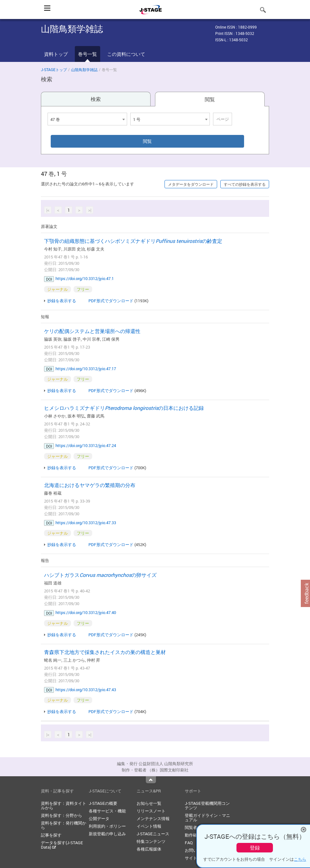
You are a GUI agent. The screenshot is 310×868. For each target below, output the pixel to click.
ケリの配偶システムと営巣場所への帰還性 (92, 331)
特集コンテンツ (151, 841)
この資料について (126, 54)
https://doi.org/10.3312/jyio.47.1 (85, 278)
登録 (255, 848)
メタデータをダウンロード (191, 184)
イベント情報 (149, 826)
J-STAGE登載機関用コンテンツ (207, 805)
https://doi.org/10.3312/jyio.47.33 (86, 523)
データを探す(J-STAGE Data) (62, 845)
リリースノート (151, 811)
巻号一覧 (87, 54)
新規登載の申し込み (107, 834)
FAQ (189, 843)
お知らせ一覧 (149, 803)
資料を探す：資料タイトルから (64, 805)
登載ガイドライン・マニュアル (207, 818)
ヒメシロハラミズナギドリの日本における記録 (124, 408)
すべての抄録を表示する (245, 184)
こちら (300, 859)
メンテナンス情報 (153, 818)
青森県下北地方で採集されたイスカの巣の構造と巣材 (105, 652)
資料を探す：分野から (61, 815)
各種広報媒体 (149, 849)
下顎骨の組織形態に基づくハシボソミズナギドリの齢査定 (133, 241)
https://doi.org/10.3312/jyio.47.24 (86, 445)
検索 (96, 99)
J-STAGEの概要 (103, 803)
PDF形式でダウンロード (111, 301)
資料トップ (56, 54)
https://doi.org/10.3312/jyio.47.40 (86, 612)
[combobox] (87, 119)
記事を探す (51, 835)
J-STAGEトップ (54, 70)
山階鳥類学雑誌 (84, 70)
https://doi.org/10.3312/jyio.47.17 (86, 369)
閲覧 (210, 99)
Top (151, 780)
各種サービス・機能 (107, 811)
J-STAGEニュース (153, 834)
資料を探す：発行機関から (64, 825)
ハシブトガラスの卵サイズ (100, 575)
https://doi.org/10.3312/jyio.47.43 (86, 690)
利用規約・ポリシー (107, 826)
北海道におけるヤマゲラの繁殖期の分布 (90, 485)
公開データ (99, 818)
